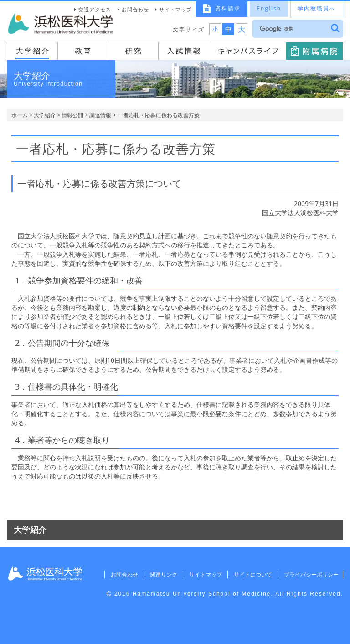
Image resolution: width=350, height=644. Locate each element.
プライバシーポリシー (310, 574)
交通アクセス (95, 9)
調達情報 (100, 115)
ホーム (20, 115)
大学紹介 (45, 115)
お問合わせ (135, 9)
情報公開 (72, 115)
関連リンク (159, 574)
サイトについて (250, 574)
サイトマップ (175, 9)
